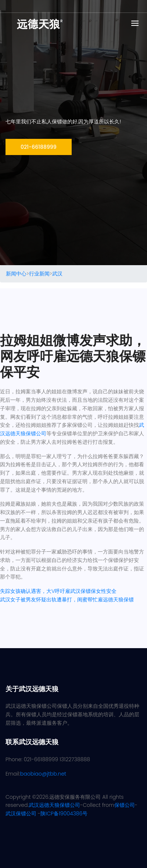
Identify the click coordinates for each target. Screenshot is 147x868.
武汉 (57, 274)
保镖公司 (125, 805)
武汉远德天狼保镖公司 (54, 805)
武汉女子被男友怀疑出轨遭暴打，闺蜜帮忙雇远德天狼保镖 (67, 600)
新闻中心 (16, 274)
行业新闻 (39, 274)
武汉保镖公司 (21, 813)
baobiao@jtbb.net (43, 774)
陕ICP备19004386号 (64, 813)
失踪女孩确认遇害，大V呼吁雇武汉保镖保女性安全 (58, 591)
